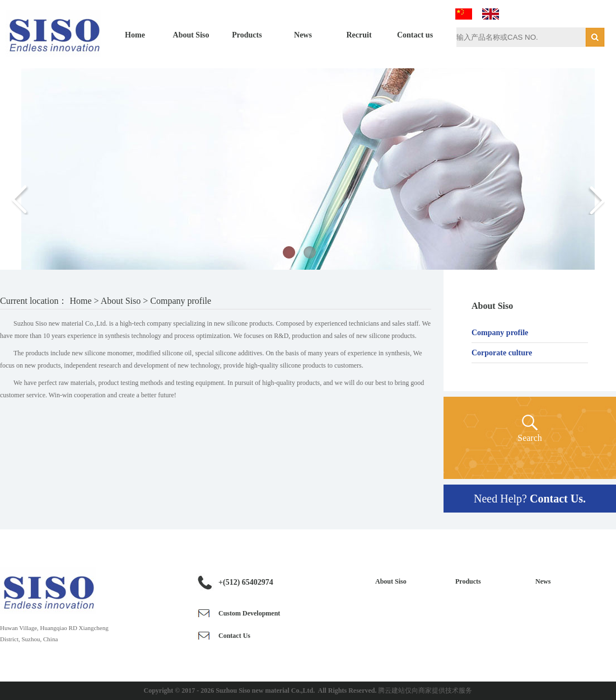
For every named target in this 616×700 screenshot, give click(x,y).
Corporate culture (502, 353)
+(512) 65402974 (246, 582)
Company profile (500, 333)
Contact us (415, 35)
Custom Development (249, 613)
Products (247, 35)
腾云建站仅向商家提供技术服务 (425, 690)
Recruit (359, 35)
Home (135, 35)
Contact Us (234, 636)
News (303, 35)
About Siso (191, 35)
